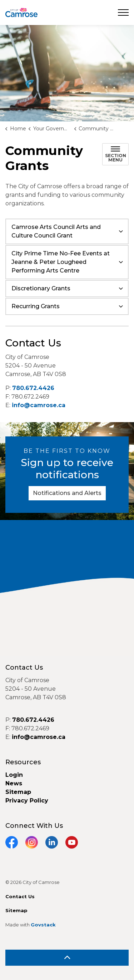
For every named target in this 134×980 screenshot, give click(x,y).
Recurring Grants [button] (36, 306)
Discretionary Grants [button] (41, 288)
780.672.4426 (33, 388)
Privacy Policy (27, 801)
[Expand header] (123, 12)
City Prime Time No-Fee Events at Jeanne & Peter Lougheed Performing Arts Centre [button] (61, 262)
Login (14, 775)
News (14, 783)
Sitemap (18, 792)
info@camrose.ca (39, 405)
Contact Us (20, 896)
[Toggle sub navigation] (115, 154)
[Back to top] (67, 958)
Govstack (43, 925)
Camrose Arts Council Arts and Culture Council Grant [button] (56, 231)
